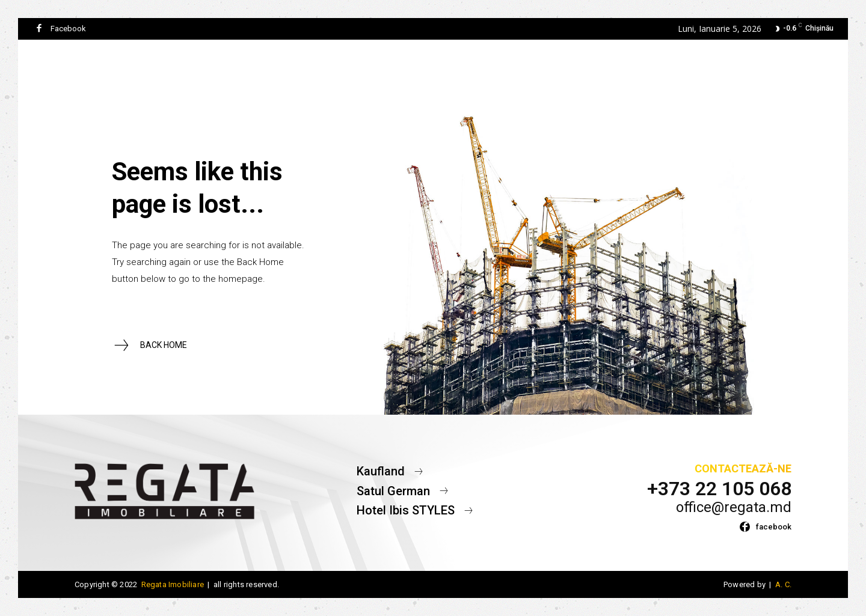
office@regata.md (734, 507)
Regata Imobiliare (172, 584)
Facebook (68, 29)
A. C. (782, 584)
